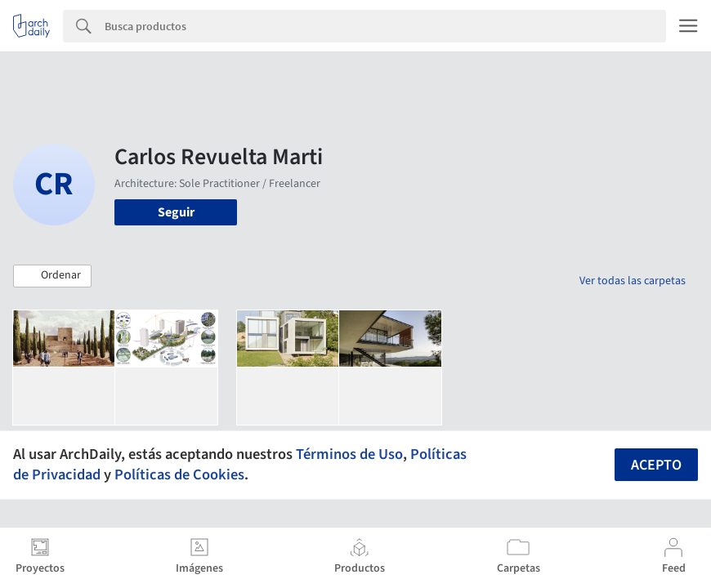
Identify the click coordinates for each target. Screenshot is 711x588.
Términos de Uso (349, 454)
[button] (52, 276)
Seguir (176, 212)
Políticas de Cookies (179, 474)
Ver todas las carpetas (633, 281)
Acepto (656, 465)
